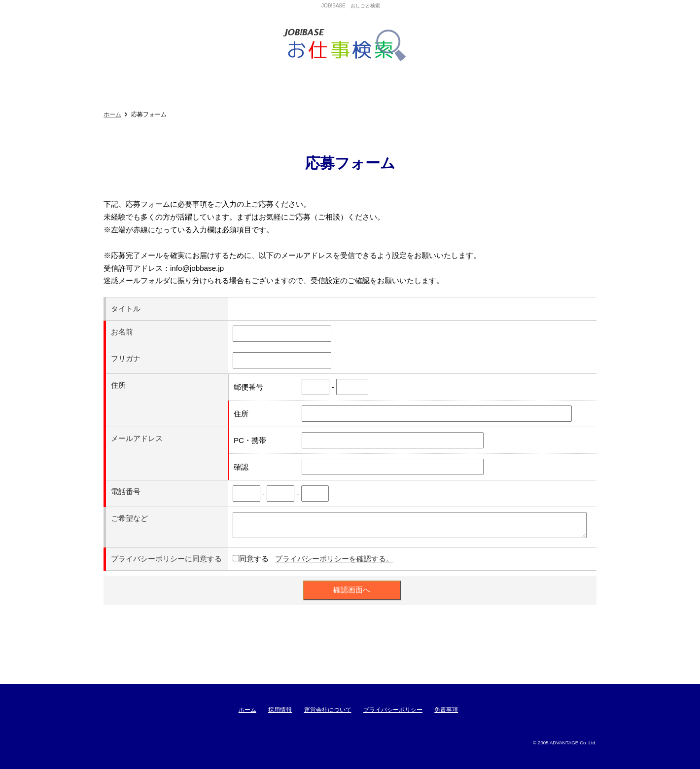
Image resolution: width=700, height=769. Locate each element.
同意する (254, 559)
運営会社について (328, 710)
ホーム (112, 114)
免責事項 (446, 710)
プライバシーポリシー (393, 710)
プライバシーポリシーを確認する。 (334, 559)
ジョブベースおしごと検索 (348, 45)
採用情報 (280, 710)
